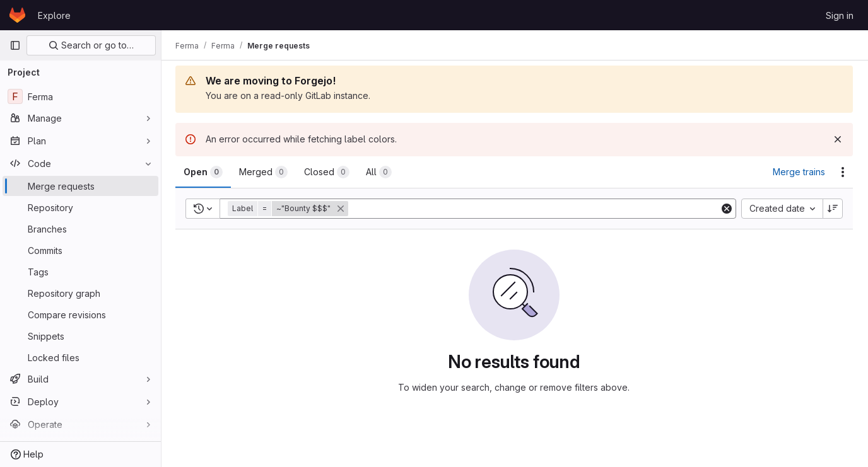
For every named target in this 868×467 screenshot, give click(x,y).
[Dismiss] (838, 139)
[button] (290, 209)
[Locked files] (80, 357)
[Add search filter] (536, 209)
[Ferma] (80, 96)
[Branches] (80, 229)
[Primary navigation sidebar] (15, 45)
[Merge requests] (80, 186)
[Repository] (80, 207)
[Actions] (843, 172)
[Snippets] (80, 336)
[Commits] (80, 250)
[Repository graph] (80, 293)
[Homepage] (17, 15)
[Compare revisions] (80, 314)
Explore (54, 15)
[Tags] (80, 272)
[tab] (204, 172)
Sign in (840, 15)
